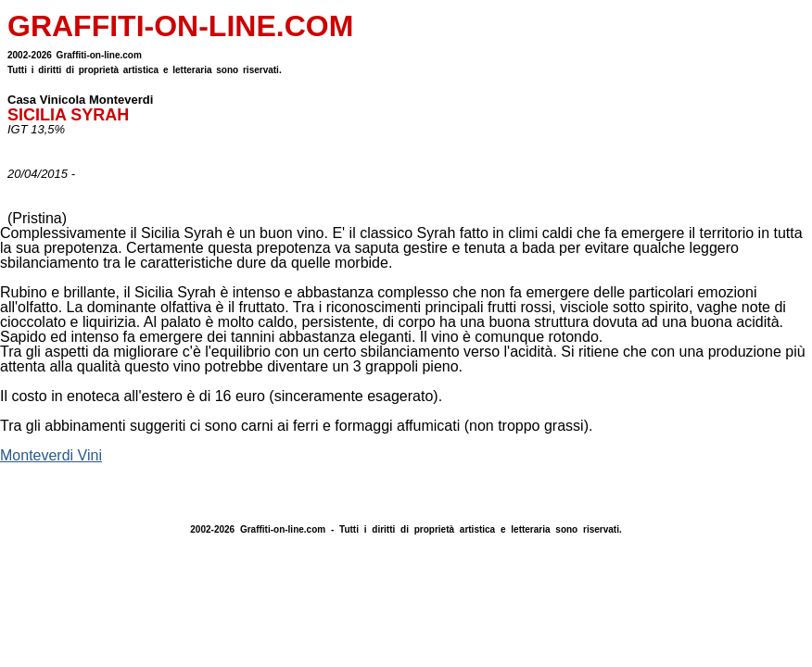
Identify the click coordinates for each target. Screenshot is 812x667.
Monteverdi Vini (51, 455)
